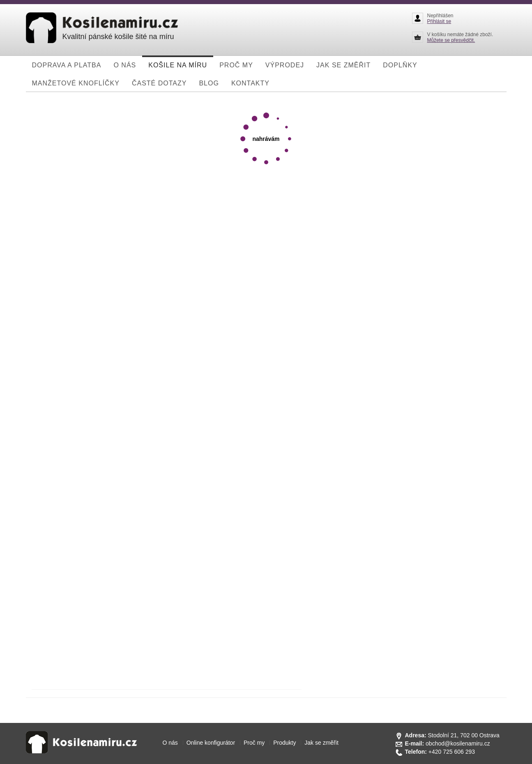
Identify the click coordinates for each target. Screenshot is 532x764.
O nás (170, 743)
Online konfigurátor (211, 743)
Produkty (284, 743)
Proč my (254, 743)
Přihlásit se (439, 21)
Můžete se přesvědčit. (451, 40)
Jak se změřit (321, 743)
